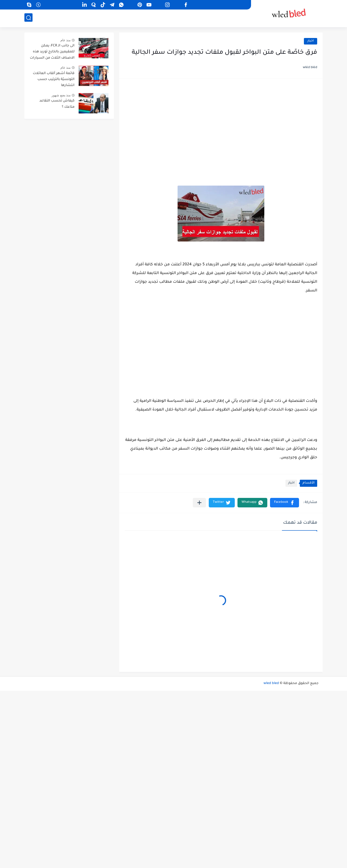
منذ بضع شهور (61, 95)
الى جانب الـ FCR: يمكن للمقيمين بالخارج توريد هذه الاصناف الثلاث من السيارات (52, 52)
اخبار (311, 41)
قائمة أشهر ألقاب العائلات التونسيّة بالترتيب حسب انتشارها (54, 80)
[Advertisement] (221, 126)
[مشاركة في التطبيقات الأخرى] (199, 503)
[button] (285, 503)
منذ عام (65, 40)
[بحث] (28, 18)
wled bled (271, 683)
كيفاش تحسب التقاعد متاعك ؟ (57, 104)
